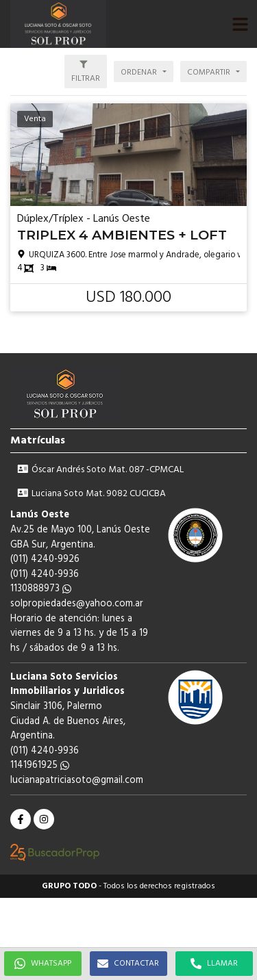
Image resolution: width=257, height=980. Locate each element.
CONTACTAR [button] (128, 964)
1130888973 (41, 589)
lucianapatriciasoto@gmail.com (77, 781)
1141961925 (40, 765)
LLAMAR (214, 964)
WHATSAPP (43, 964)
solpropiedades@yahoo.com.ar (77, 604)
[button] (240, 24)
